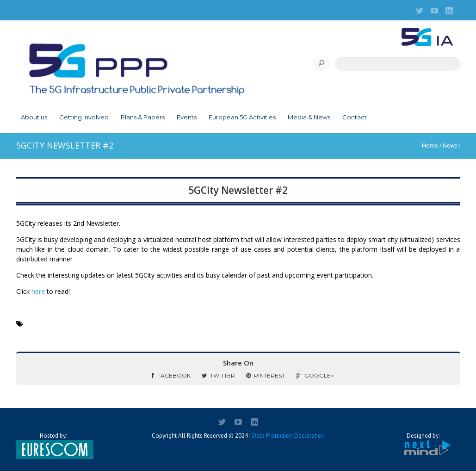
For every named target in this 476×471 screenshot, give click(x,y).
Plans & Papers (143, 117)
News (450, 146)
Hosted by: (53, 446)
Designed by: (423, 444)
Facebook (171, 375)
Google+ (315, 375)
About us (34, 117)
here (38, 291)
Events (187, 117)
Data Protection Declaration (288, 436)
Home (430, 146)
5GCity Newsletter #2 (238, 190)
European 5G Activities (242, 117)
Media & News (309, 117)
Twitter (218, 375)
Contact (355, 117)
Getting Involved (84, 117)
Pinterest (266, 375)
